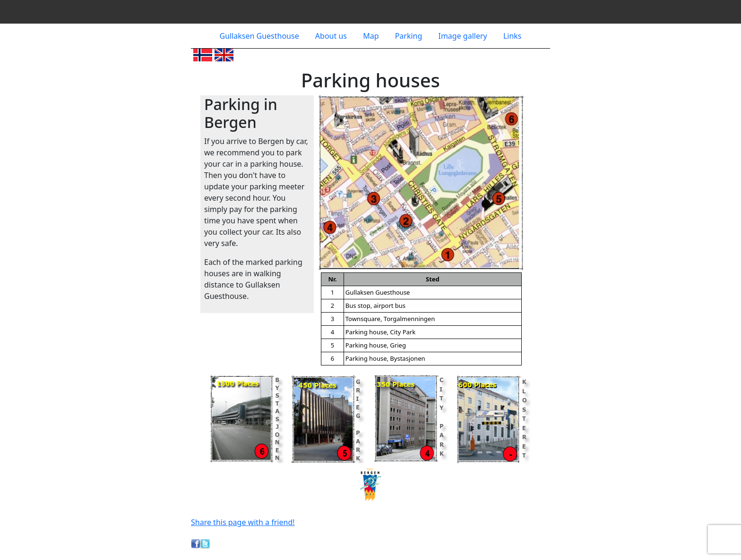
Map (372, 36)
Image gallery (463, 36)
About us (332, 36)
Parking (410, 36)
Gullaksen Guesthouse (260, 36)
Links (513, 36)
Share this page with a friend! (243, 522)
